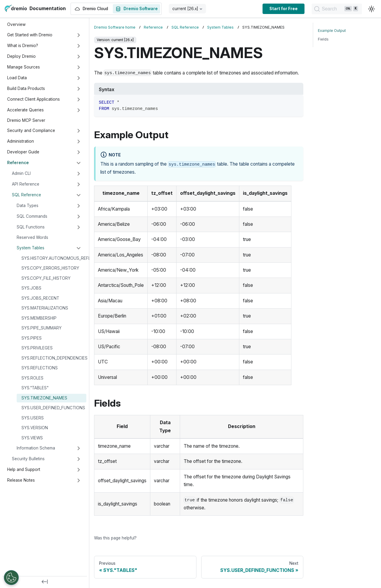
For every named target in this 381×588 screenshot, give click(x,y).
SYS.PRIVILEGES (37, 348)
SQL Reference (26, 195)
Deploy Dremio (21, 56)
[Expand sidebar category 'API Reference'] (79, 184)
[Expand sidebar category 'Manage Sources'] (79, 67)
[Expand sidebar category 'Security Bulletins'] (79, 459)
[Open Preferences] (11, 578)
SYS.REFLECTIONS (40, 368)
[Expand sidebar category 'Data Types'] (79, 206)
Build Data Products (26, 88)
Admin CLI (21, 173)
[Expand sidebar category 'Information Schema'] (79, 448)
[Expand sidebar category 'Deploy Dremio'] (79, 57)
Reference (18, 163)
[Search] (332, 9)
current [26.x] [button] (185, 9)
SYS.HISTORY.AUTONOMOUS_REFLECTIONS (54, 258)
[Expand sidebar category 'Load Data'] (79, 78)
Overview (16, 24)
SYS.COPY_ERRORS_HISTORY (50, 268)
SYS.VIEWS (32, 438)
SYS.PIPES (32, 338)
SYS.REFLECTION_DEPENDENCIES (54, 358)
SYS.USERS (33, 418)
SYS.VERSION (35, 428)
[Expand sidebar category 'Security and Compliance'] (79, 131)
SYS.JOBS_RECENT (40, 298)
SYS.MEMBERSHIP (39, 318)
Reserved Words (32, 237)
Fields (323, 39)
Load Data (17, 78)
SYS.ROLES (32, 378)
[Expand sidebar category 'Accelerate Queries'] (79, 110)
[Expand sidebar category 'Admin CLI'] (79, 174)
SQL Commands (32, 216)
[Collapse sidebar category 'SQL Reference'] (79, 195)
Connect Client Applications (33, 99)
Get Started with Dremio (30, 35)
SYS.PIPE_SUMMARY (42, 328)
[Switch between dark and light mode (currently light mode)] (371, 9)
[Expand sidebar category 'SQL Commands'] (79, 217)
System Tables (31, 248)
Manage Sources (24, 67)
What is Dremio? (23, 46)
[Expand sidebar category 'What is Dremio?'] (79, 46)
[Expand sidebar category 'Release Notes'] (79, 480)
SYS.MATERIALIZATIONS (45, 308)
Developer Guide (23, 152)
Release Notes (21, 480)
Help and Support (24, 469)
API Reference (26, 184)
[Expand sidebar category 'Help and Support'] (79, 470)
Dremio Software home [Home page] (115, 27)
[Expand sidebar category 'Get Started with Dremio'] (79, 35)
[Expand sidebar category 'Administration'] (79, 141)
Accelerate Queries (25, 110)
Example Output (332, 31)
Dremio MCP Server (26, 120)
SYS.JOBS (31, 288)
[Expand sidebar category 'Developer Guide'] (79, 152)
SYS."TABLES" (35, 388)
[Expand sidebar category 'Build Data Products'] (79, 89)
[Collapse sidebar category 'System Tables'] (79, 248)
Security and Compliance (31, 130)
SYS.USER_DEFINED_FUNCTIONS (53, 408)
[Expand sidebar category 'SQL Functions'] (79, 227)
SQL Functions (31, 227)
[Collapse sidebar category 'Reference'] (79, 163)
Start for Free (274, 9)
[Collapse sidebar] (45, 582)
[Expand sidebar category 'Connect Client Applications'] (79, 99)
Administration (21, 141)
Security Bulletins (28, 459)
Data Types (28, 206)
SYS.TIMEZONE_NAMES (44, 398)
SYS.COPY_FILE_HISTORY (46, 278)
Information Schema (36, 448)
